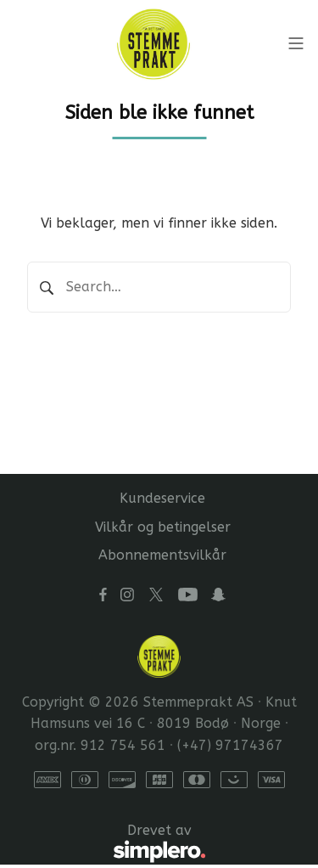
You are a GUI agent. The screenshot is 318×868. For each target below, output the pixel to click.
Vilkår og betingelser (163, 527)
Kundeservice (162, 498)
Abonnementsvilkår (162, 555)
